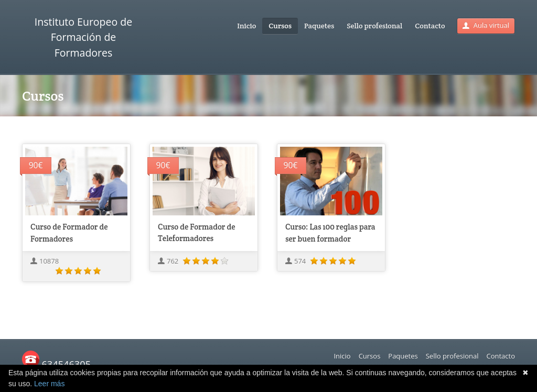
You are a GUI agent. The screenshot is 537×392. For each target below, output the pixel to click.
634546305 (56, 364)
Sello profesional (374, 26)
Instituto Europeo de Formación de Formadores (83, 37)
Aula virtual (486, 25)
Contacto (430, 26)
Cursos (280, 26)
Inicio (246, 26)
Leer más (49, 384)
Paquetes (319, 26)
